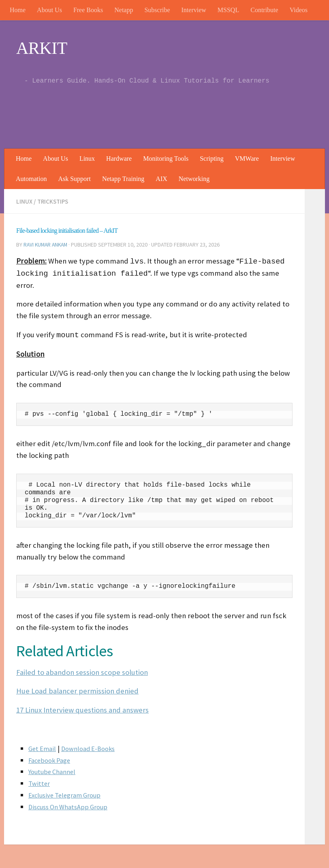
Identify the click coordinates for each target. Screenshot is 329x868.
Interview (194, 10)
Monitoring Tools (166, 158)
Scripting (212, 158)
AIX (161, 179)
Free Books (88, 10)
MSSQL (228, 10)
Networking (194, 179)
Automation (31, 179)
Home (18, 10)
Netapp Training (123, 179)
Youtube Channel (53, 771)
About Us (49, 10)
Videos (299, 10)
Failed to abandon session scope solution (82, 671)
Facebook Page (51, 759)
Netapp (124, 10)
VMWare (247, 158)
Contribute (264, 10)
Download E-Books (92, 748)
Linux (87, 158)
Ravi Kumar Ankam (47, 244)
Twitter (40, 782)
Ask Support (74, 179)
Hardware (119, 158)
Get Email (43, 748)
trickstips (54, 201)
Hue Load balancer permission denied (77, 690)
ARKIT (42, 48)
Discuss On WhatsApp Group (71, 806)
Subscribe (157, 10)
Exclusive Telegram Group (67, 794)
